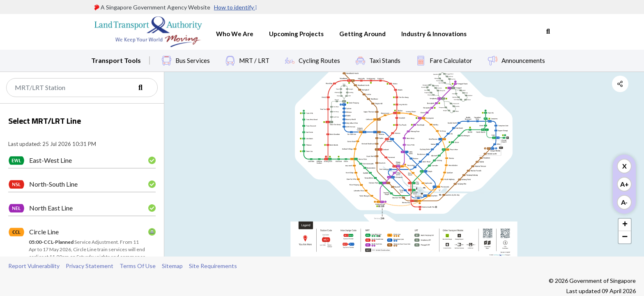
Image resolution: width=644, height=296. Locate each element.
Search (548, 32)
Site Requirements (213, 266)
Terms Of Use (138, 266)
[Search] (82, 88)
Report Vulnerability (34, 266)
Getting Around (362, 34)
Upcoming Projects (296, 34)
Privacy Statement (90, 266)
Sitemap (172, 266)
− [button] (625, 237)
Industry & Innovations (434, 34)
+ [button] (625, 225)
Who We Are (235, 34)
